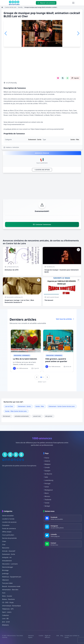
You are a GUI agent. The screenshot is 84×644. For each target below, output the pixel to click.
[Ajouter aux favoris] (39, 250)
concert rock (37, 416)
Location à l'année (8, 519)
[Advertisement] (42, 64)
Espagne (47, 471)
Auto (4, 593)
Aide (58, 636)
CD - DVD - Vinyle (8, 602)
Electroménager (8, 567)
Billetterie (5, 625)
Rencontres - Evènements (22, 355)
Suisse (46, 487)
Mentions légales (31, 636)
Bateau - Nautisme (8, 599)
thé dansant (7, 416)
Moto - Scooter (7, 596)
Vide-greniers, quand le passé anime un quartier (56, 360)
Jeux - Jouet (6, 622)
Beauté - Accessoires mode (11, 586)
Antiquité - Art (7, 557)
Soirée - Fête (40, 406)
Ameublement (7, 561)
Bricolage (5, 570)
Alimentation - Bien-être (10, 590)
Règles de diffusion (48, 636)
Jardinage (5, 574)
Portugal (47, 483)
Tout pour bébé (7, 583)
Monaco (47, 496)
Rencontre (6, 548)
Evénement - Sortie (24, 406)
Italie (46, 477)
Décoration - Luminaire (10, 564)
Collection (5, 615)
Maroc (46, 493)
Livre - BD (5, 619)
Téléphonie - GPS (8, 609)
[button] (78, 33)
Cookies (41, 636)
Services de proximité (9, 538)
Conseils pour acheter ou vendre (72, 636)
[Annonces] (2, 7)
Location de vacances (9, 522)
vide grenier (49, 416)
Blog (62, 636)
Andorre (47, 461)
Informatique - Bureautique (11, 606)
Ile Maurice (48, 474)
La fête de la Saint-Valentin (25, 359)
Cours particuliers (8, 535)
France (46, 458)
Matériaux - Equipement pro (12, 577)
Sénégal (47, 506)
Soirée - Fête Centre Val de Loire (16, 411)
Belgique (47, 464)
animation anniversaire (22, 416)
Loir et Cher (9, 406)
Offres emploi (7, 532)
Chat (4, 545)
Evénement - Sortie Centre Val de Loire (62, 406)
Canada (47, 467)
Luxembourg (48, 480)
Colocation (6, 525)
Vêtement (5, 580)
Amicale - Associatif (9, 551)
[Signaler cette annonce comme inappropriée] (75, 78)
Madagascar (48, 490)
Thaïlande (47, 500)
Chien (4, 541)
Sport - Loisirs (7, 612)
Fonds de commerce (9, 529)
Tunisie (46, 503)
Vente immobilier (8, 516)
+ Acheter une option (42, 170)
